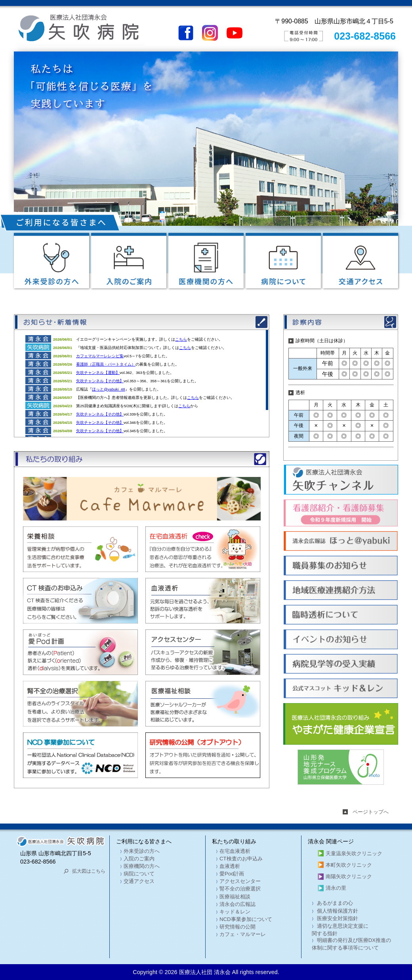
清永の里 (336, 888)
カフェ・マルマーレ (243, 934)
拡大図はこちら (89, 871)
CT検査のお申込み (241, 859)
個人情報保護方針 (337, 911)
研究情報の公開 (237, 927)
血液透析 (230, 866)
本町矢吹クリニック (349, 865)
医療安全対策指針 (337, 918)
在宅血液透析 (235, 851)
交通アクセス (139, 881)
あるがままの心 (334, 903)
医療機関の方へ (142, 866)
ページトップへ (371, 812)
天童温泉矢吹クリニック (354, 853)
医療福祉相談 (235, 897)
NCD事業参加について (246, 919)
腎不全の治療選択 (240, 889)
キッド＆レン (235, 912)
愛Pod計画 (232, 874)
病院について (139, 874)
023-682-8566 (365, 36)
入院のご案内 (139, 859)
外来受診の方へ (142, 851)
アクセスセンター (240, 881)
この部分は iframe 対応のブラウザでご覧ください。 (141, 383)
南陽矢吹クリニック (349, 876)
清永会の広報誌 (237, 904)
